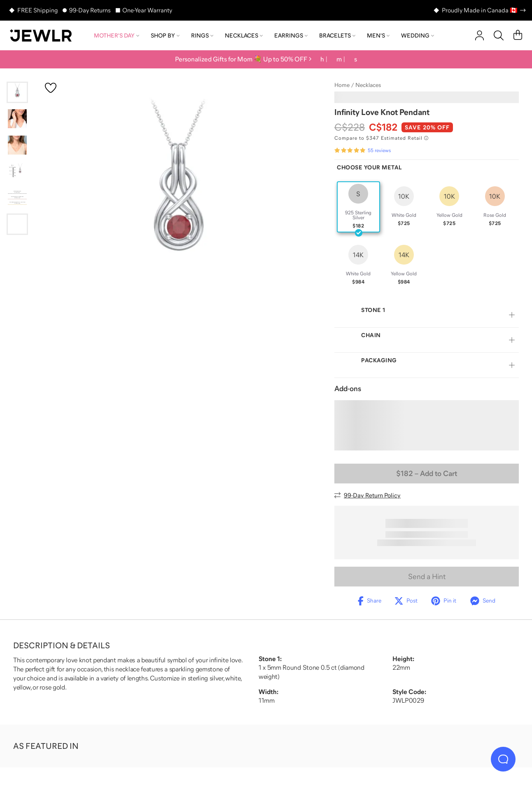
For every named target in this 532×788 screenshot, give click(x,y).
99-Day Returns (90, 10)
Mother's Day (117, 35)
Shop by (165, 35)
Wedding (418, 35)
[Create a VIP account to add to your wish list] (51, 88)
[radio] (358, 207)
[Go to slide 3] (17, 145)
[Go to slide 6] (17, 224)
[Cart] (518, 35)
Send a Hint (427, 577)
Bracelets (337, 35)
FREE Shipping (37, 10)
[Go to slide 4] (17, 171)
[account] (479, 35)
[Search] (499, 35)
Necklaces (244, 35)
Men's (378, 35)
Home (342, 85)
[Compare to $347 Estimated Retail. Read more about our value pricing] (381, 138)
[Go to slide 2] (17, 119)
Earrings (291, 35)
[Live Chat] (503, 759)
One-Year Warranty (147, 10)
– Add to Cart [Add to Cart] (427, 474)
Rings (202, 35)
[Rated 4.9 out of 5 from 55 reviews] (363, 150)
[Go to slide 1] (17, 92)
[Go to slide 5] (17, 198)
